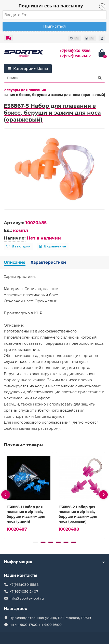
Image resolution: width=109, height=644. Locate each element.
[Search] (54, 78)
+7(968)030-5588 (75, 51)
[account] (102, 38)
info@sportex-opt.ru (27, 598)
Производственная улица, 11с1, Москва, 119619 (50, 618)
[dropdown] (9, 38)
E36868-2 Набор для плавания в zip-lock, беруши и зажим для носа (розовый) (78, 514)
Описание (15, 262)
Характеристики (48, 262)
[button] (35, 542)
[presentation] (6, 495)
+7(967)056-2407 (75, 56)
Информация (54, 562)
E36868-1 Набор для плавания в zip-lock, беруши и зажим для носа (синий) (26, 514)
